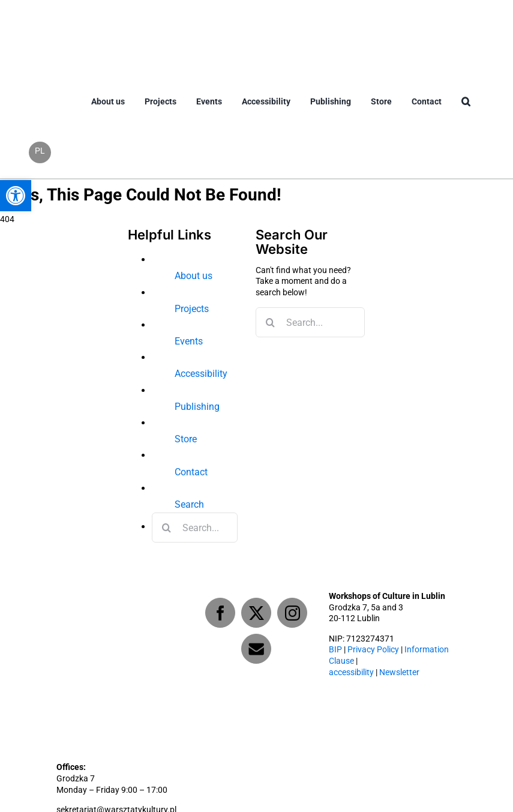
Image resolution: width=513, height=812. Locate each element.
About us (193, 276)
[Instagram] (292, 613)
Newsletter (399, 672)
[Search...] (195, 528)
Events (189, 341)
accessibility (351, 672)
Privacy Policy (373, 650)
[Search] (167, 528)
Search (189, 504)
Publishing (197, 407)
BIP (335, 650)
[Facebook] (220, 613)
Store (186, 439)
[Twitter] (256, 613)
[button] (466, 111)
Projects (192, 309)
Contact (191, 472)
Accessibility (201, 374)
